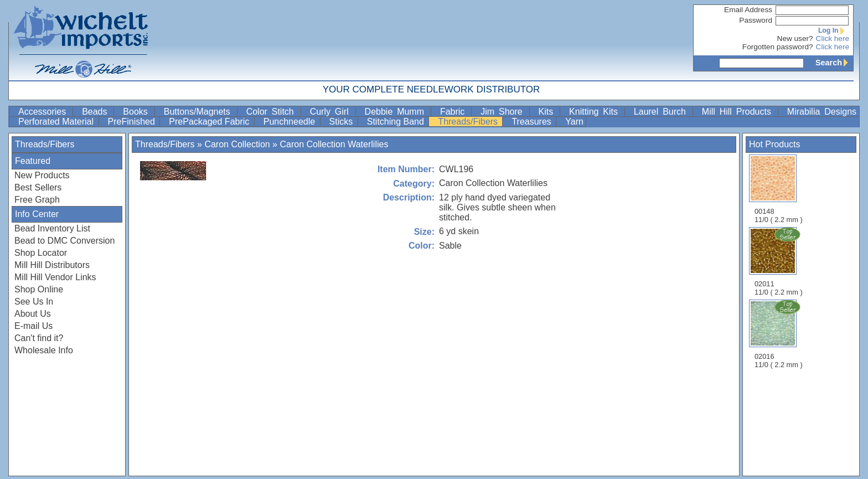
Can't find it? (39, 338)
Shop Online (39, 289)
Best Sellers (38, 187)
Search (834, 63)
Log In (834, 30)
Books (137, 112)
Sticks (342, 122)
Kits (548, 112)
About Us (33, 314)
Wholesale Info (44, 350)
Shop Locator (41, 253)
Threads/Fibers (469, 122)
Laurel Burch (662, 112)
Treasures (533, 122)
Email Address (748, 10)
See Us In (34, 302)
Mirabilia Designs (822, 112)
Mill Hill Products (739, 112)
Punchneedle (291, 122)
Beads (97, 112)
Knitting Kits (596, 112)
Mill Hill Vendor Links (55, 277)
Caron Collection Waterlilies (334, 144)
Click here (833, 38)
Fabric (454, 112)
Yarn (574, 122)
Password (756, 20)
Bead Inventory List (52, 228)
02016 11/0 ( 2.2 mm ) (779, 334)
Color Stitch (272, 112)
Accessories (44, 112)
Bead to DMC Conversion (64, 241)
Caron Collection (237, 144)
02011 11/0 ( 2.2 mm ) (779, 261)
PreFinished (133, 122)
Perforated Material (57, 122)
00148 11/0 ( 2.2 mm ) (779, 189)
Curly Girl (332, 112)
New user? (795, 38)
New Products (42, 175)
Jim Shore (503, 112)
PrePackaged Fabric (210, 122)
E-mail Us (33, 326)
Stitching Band (397, 122)
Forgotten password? (778, 47)
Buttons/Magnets (199, 112)
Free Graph (37, 200)
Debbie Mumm (397, 112)
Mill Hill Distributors (52, 265)
